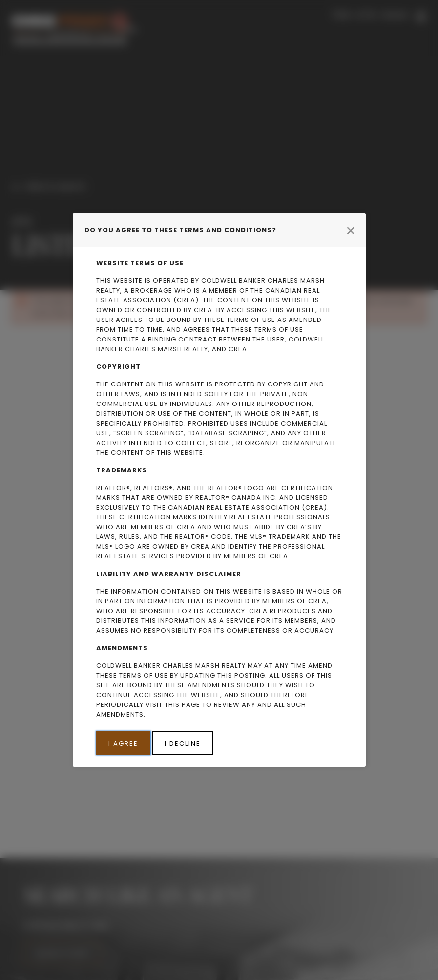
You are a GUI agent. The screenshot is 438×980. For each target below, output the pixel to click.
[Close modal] (351, 230)
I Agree (123, 743)
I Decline (183, 743)
